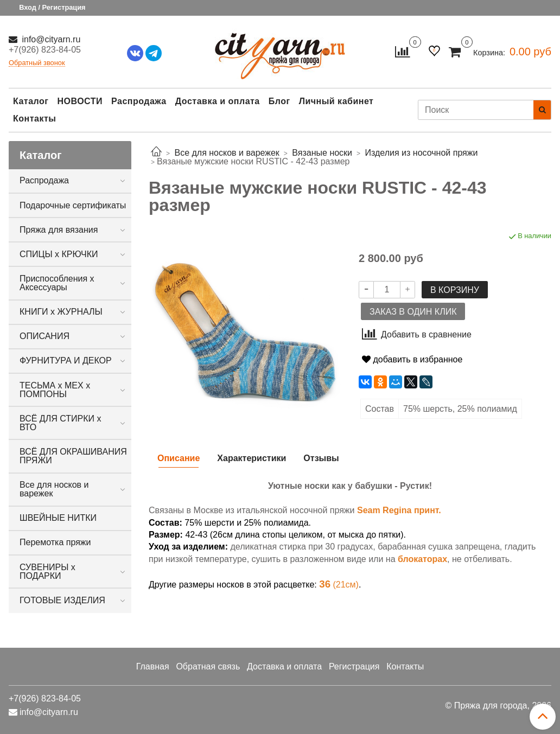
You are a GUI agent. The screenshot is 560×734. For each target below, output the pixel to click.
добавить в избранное (412, 359)
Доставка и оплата (218, 101)
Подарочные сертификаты (73, 205)
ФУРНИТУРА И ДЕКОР (66, 360)
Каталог (31, 101)
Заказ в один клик (413, 312)
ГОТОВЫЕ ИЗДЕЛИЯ (62, 600)
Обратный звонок (37, 63)
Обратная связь (208, 666)
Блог (279, 101)
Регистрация (354, 666)
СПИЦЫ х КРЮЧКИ (59, 254)
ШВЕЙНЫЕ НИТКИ (58, 518)
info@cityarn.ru (50, 39)
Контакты (34, 119)
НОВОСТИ (80, 101)
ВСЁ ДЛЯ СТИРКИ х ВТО (60, 423)
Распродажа (139, 101)
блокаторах (422, 559)
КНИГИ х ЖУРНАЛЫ (61, 312)
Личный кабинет (336, 101)
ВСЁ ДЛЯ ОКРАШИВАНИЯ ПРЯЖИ (73, 456)
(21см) (339, 585)
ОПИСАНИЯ (44, 336)
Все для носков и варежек (54, 489)
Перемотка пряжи (55, 542)
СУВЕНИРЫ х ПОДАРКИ (47, 572)
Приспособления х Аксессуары (57, 283)
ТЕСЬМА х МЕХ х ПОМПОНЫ (55, 390)
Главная (153, 666)
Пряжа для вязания (59, 230)
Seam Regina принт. (399, 510)
